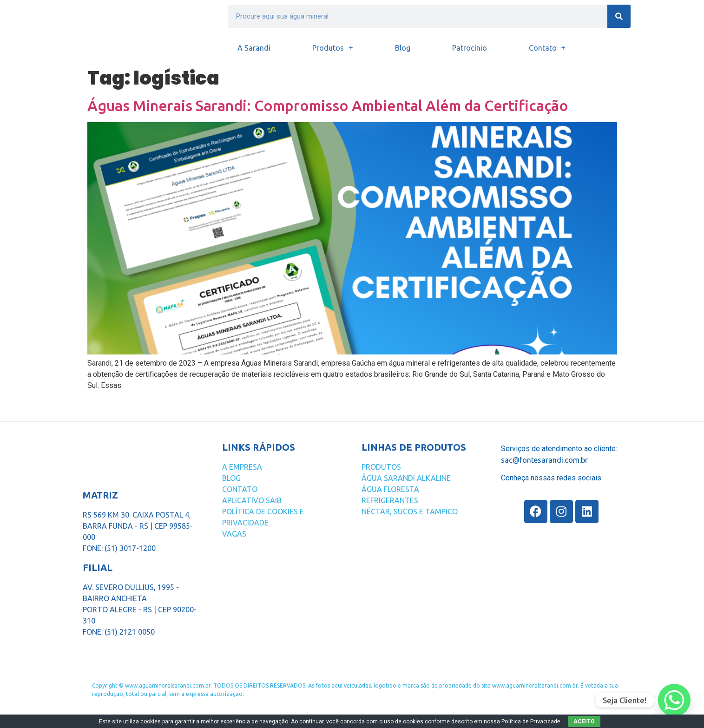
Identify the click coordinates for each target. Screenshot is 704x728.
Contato (547, 48)
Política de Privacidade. (532, 721)
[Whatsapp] (674, 700)
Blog (403, 48)
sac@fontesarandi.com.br (544, 460)
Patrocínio (470, 48)
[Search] (619, 16)
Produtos (332, 48)
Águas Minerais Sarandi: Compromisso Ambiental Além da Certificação (328, 105)
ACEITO (584, 721)
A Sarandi (254, 48)
